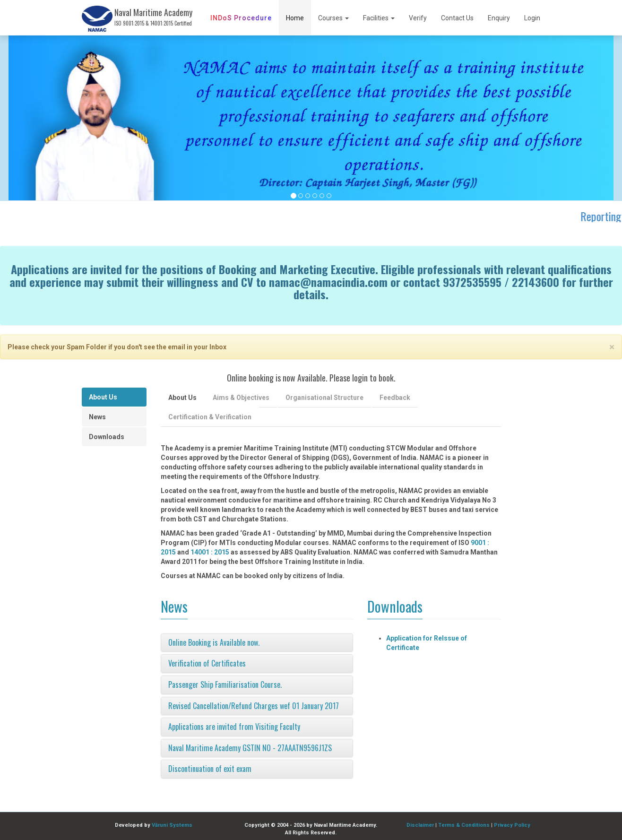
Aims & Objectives (241, 398)
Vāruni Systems (172, 825)
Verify (418, 18)
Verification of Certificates (207, 663)
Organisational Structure (324, 398)
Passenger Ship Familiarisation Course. (225, 684)
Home (295, 18)
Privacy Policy (512, 825)
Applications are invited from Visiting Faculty (234, 727)
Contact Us (457, 18)
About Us (103, 397)
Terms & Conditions (464, 825)
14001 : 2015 (210, 552)
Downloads (107, 437)
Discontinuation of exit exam (210, 769)
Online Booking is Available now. (214, 642)
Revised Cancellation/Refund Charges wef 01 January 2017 (254, 706)
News (97, 417)
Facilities (379, 18)
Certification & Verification (210, 417)
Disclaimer (420, 825)
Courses (333, 18)
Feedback (395, 398)
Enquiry (499, 18)
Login (532, 18)
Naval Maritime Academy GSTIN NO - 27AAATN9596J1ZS (250, 748)
